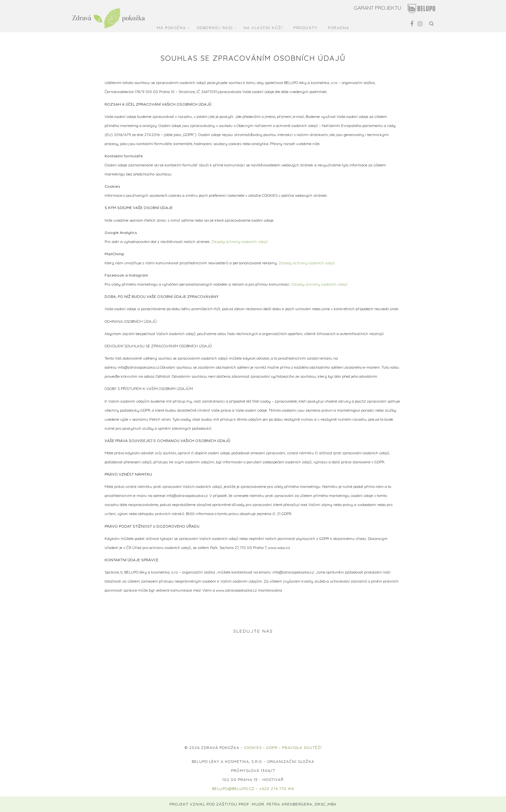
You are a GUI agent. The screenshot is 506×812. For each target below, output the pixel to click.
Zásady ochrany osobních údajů (240, 242)
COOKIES (253, 748)
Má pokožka (172, 28)
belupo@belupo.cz (233, 789)
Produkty (305, 28)
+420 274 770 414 (277, 789)
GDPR (272, 748)
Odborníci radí (215, 28)
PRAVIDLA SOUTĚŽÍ (302, 748)
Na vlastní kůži (263, 28)
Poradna (339, 28)
